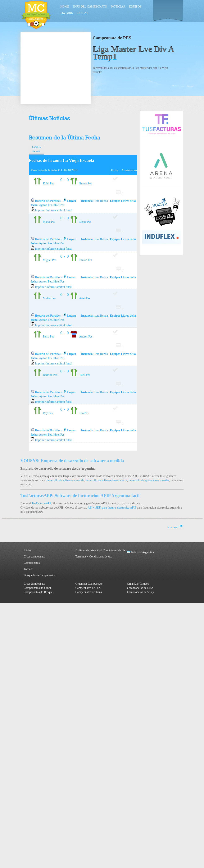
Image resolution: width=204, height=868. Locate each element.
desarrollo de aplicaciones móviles (149, 480)
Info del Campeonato (90, 7)
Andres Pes (81, 337)
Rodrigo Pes (46, 375)
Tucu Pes (80, 375)
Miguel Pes (45, 260)
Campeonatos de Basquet (39, 592)
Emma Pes (81, 183)
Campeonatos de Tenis (89, 592)
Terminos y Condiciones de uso (94, 557)
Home (65, 7)
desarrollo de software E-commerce (106, 480)
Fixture (67, 13)
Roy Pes (43, 413)
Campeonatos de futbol (37, 588)
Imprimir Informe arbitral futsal (52, 210)
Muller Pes (45, 298)
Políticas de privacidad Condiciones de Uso (101, 550)
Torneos (29, 569)
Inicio (27, 550)
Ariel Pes (80, 298)
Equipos (135, 7)
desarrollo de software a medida (65, 480)
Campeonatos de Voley (140, 592)
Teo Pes (80, 413)
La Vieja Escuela (37, 149)
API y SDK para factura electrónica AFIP (112, 508)
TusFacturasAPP (41, 503)
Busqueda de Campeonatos (40, 575)
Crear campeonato (35, 557)
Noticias (118, 7)
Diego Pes (81, 222)
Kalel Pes (44, 183)
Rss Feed (176, 527)
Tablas (83, 13)
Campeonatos (32, 563)
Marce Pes (45, 222)
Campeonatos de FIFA (140, 588)
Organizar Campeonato (89, 584)
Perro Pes (44, 337)
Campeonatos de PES (88, 588)
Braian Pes (81, 260)
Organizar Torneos (138, 584)
